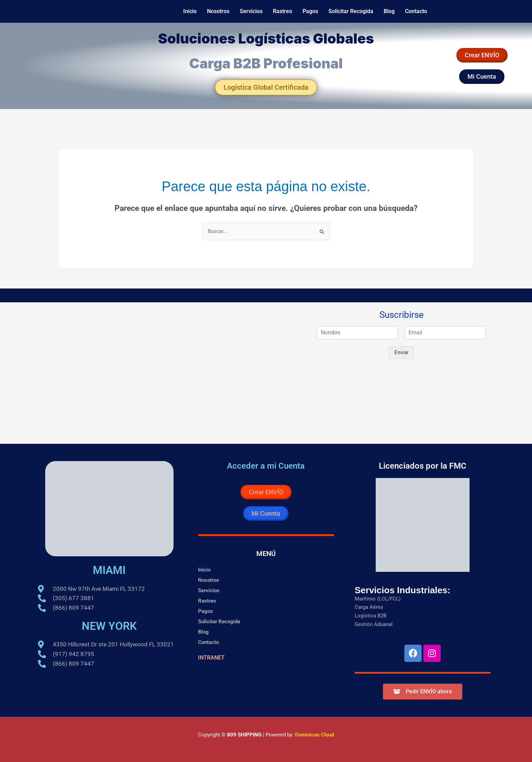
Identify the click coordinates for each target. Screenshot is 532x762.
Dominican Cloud (314, 735)
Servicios (251, 11)
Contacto (416, 11)
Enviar (401, 352)
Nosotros (218, 11)
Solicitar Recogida (351, 11)
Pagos (310, 11)
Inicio (190, 11)
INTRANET (211, 658)
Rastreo (283, 11)
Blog (389, 11)
